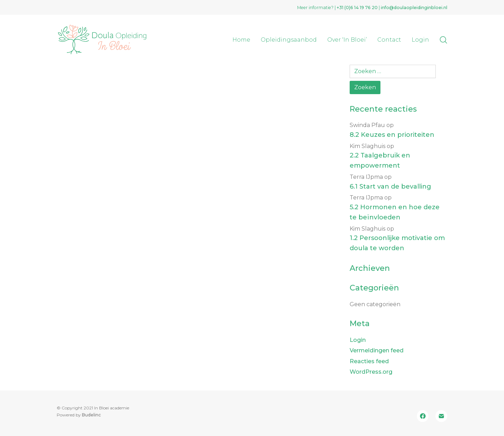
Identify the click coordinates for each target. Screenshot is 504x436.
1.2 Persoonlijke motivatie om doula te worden (397, 243)
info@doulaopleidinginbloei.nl (414, 8)
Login (358, 340)
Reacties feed (369, 361)
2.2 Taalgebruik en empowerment (380, 160)
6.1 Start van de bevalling (390, 187)
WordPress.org (371, 372)
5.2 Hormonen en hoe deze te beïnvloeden (395, 212)
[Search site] (443, 40)
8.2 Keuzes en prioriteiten (392, 135)
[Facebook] (423, 416)
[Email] (441, 416)
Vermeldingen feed (377, 350)
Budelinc (91, 415)
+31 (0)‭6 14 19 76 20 (357, 8)
